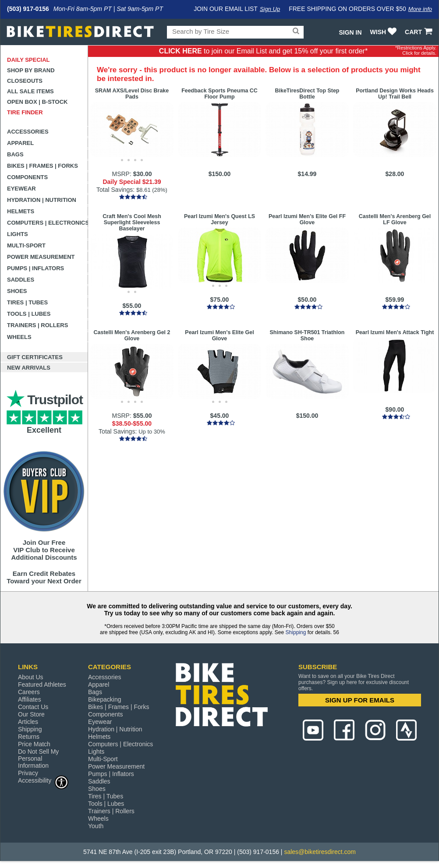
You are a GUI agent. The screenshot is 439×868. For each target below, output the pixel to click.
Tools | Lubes (29, 314)
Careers (29, 692)
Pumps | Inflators (35, 268)
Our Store (31, 714)
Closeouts (25, 81)
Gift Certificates (35, 357)
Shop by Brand (31, 70)
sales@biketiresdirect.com (320, 852)
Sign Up (270, 9)
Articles (28, 722)
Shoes (17, 291)
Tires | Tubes (27, 302)
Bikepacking (105, 699)
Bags (15, 154)
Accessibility (43, 780)
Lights (18, 234)
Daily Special (28, 60)
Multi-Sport (26, 245)
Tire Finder (25, 112)
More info (420, 9)
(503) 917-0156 (28, 9)
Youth (96, 826)
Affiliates (30, 699)
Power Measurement (41, 257)
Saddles (21, 280)
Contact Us (33, 707)
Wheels (19, 337)
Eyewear (21, 189)
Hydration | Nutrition (42, 200)
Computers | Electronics (48, 223)
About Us (31, 677)
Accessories (28, 132)
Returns (29, 737)
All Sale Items (30, 91)
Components (27, 177)
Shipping (296, 632)
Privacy (28, 773)
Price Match (34, 744)
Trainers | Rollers (37, 325)
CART (420, 32)
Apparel (20, 143)
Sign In (350, 32)
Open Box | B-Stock (37, 102)
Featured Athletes (42, 685)
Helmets (21, 211)
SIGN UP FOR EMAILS (360, 700)
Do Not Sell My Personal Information (38, 759)
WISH (384, 32)
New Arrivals (29, 368)
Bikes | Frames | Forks (42, 166)
